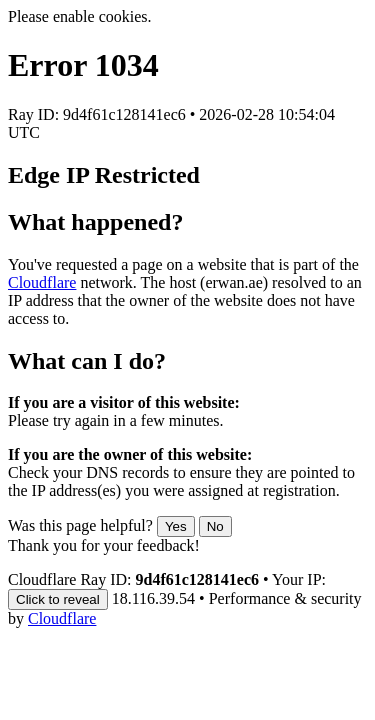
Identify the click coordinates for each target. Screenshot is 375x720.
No (215, 526)
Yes (176, 526)
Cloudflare (42, 282)
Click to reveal (58, 599)
